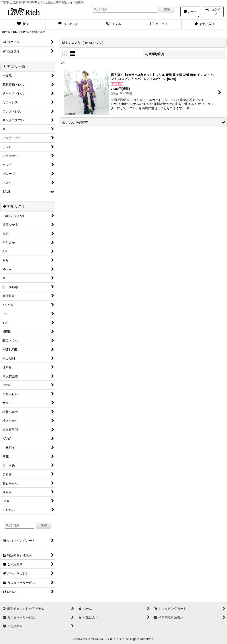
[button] (143, 122)
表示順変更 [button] (155, 54)
